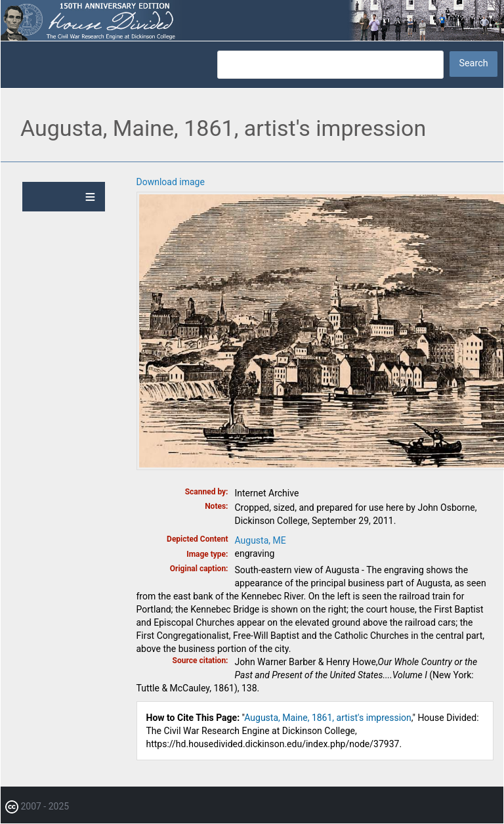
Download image (171, 182)
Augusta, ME (261, 540)
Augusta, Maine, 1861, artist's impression (328, 718)
